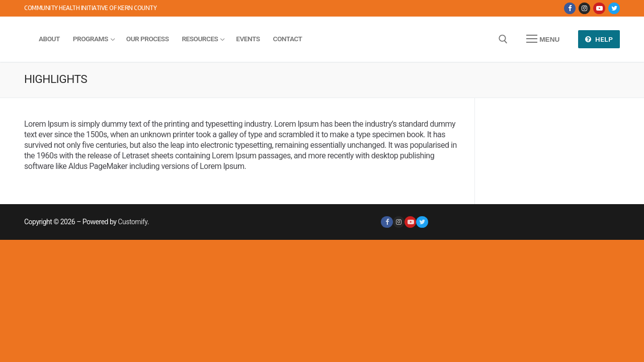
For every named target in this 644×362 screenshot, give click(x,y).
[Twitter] (614, 8)
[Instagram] (584, 8)
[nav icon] (543, 39)
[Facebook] (570, 8)
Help (599, 39)
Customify (132, 222)
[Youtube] (599, 8)
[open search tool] (503, 39)
